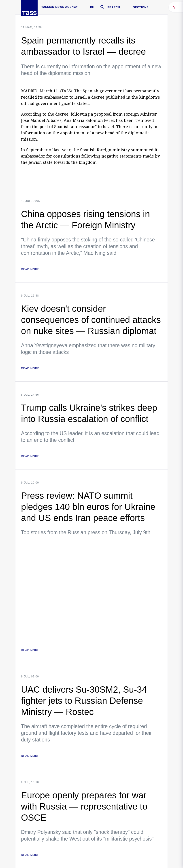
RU (92, 7)
